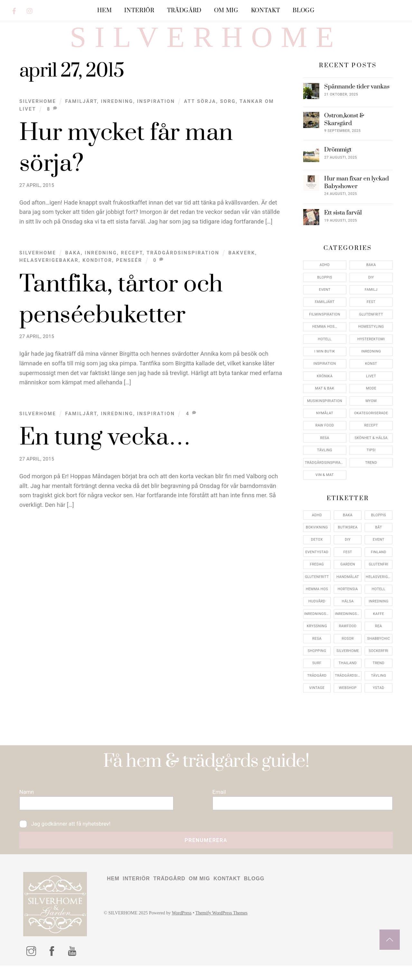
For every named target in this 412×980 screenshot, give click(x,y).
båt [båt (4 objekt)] (378, 539)
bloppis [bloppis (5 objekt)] (379, 526)
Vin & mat (325, 486)
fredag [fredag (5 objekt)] (317, 576)
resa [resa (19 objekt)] (317, 650)
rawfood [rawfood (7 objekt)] (348, 637)
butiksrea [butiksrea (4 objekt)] (348, 539)
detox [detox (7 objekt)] (317, 551)
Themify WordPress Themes (226, 928)
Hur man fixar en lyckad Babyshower (356, 194)
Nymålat (325, 424)
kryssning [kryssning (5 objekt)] (317, 637)
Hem (104, 10)
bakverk (242, 264)
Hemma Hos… (325, 338)
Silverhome (38, 112)
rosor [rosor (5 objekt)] (348, 650)
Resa (325, 449)
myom (371, 412)
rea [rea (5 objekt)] (379, 637)
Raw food (325, 437)
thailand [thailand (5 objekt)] (348, 674)
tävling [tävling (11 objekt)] (378, 687)
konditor (97, 271)
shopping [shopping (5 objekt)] (317, 662)
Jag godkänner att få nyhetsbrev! (67, 837)
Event (325, 301)
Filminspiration (325, 325)
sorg (228, 112)
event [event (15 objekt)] (379, 551)
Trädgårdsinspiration (183, 264)
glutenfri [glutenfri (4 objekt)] (379, 576)
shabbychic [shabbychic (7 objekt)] (379, 650)
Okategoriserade (371, 424)
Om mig (226, 10)
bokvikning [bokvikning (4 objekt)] (317, 539)
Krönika (325, 387)
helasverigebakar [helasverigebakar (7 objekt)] (379, 588)
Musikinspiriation (325, 412)
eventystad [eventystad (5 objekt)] (317, 563)
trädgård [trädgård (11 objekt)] (317, 687)
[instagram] (30, 10)
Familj (371, 301)
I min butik (325, 363)
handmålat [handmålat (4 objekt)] (348, 588)
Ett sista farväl (343, 224)
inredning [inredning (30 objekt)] (378, 613)
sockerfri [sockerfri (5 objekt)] (379, 662)
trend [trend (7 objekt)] (379, 674)
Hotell (325, 350)
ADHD (325, 276)
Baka (73, 264)
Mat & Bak (325, 400)
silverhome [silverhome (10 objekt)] (348, 662)
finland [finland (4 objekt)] (379, 563)
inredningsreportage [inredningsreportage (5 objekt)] (348, 625)
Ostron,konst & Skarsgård (344, 131)
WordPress (185, 928)
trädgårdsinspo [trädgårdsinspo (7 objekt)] (348, 687)
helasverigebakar (49, 271)
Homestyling (371, 338)
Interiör (139, 10)
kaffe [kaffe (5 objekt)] (379, 625)
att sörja (200, 112)
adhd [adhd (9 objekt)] (317, 526)
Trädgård (184, 10)
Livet (371, 387)
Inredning (117, 112)
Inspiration (156, 112)
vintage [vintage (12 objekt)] (317, 699)
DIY (371, 288)
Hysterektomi (371, 350)
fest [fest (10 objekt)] (348, 563)
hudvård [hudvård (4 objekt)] (317, 613)
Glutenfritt (371, 325)
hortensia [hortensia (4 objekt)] (348, 600)
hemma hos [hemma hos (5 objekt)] (317, 600)
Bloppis (324, 288)
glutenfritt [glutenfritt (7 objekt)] (317, 588)
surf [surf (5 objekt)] (317, 674)
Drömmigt (338, 161)
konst (371, 375)
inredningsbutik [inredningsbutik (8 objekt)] (318, 625)
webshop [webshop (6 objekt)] (348, 699)
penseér (129, 271)
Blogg (304, 10)
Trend (371, 474)
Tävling (325, 461)
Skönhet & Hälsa (371, 449)
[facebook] (14, 10)
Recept (132, 264)
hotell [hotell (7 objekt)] (379, 600)
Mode (371, 400)
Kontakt (266, 10)
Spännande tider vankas (357, 98)
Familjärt (81, 112)
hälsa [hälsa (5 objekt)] (348, 613)
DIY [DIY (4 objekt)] (348, 551)
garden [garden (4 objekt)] (348, 576)
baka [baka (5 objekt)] (348, 526)
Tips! (371, 461)
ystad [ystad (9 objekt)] (379, 699)
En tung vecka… (105, 449)
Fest (371, 313)
